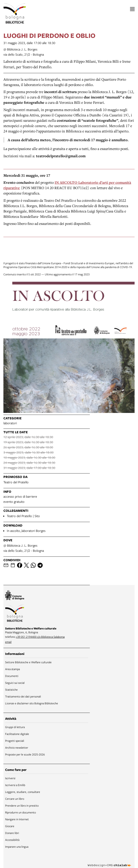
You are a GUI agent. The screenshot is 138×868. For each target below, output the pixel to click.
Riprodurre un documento (20, 812)
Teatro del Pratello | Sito (23, 516)
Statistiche (11, 690)
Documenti (12, 676)
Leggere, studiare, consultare (23, 792)
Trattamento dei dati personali (23, 696)
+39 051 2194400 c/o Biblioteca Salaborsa (40, 637)
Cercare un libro (15, 799)
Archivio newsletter (17, 748)
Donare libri (12, 833)
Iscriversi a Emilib (15, 785)
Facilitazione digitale (17, 734)
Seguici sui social (15, 683)
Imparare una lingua (17, 847)
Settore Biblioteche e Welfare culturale (28, 662)
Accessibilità (12, 840)
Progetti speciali (15, 741)
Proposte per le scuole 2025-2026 (25, 754)
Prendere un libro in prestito (22, 806)
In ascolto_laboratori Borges (26, 531)
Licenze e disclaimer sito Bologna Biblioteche (32, 703)
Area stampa (12, 669)
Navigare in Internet (17, 819)
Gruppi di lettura (15, 727)
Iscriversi (10, 778)
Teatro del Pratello (16, 482)
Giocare (10, 826)
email (8, 642)
